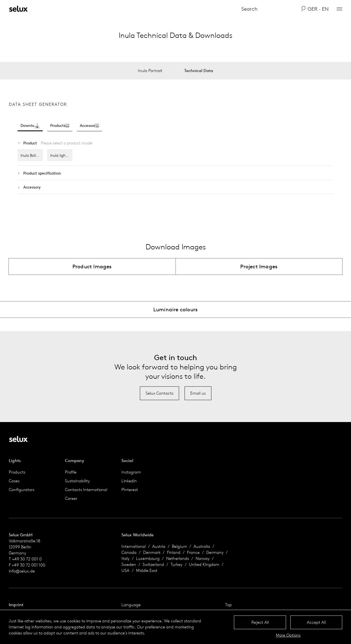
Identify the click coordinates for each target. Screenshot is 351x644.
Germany (215, 552)
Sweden (129, 564)
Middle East (147, 570)
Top (228, 605)
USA (125, 570)
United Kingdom (204, 564)
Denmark (152, 552)
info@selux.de (22, 571)
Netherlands (178, 558)
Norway (203, 558)
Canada (129, 552)
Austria (159, 546)
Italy (125, 558)
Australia (202, 546)
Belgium (179, 546)
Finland (174, 552)
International (134, 546)
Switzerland (153, 564)
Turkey (176, 564)
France (193, 552)
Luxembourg (148, 558)
